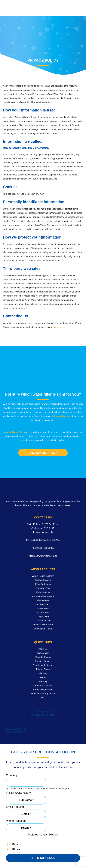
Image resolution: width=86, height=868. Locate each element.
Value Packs (43, 613)
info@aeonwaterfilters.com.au (43, 556)
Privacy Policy (43, 669)
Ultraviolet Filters (43, 621)
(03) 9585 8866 (47, 548)
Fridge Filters (43, 617)
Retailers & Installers (43, 665)
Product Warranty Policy (43, 694)
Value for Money (43, 657)
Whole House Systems (43, 576)
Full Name (19, 793)
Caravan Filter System (43, 596)
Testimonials (43, 653)
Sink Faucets (43, 600)
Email (16, 807)
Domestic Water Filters (43, 625)
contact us (60, 327)
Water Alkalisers (43, 580)
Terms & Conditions (43, 685)
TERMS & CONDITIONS (43, 715)
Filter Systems (43, 592)
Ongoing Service (43, 661)
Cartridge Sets (43, 588)
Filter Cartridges (43, 584)
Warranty (43, 681)
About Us (43, 649)
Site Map (43, 673)
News (43, 677)
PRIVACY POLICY (43, 712)
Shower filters (43, 604)
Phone (16, 821)
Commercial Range (43, 629)
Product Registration (43, 690)
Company (12, 775)
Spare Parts (43, 608)
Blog (43, 698)
